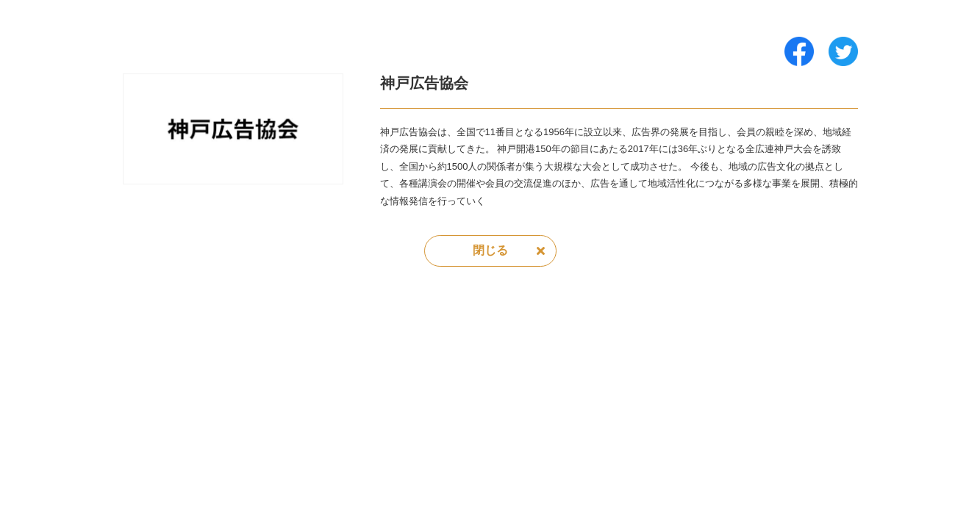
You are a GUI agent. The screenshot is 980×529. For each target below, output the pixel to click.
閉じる (490, 250)
